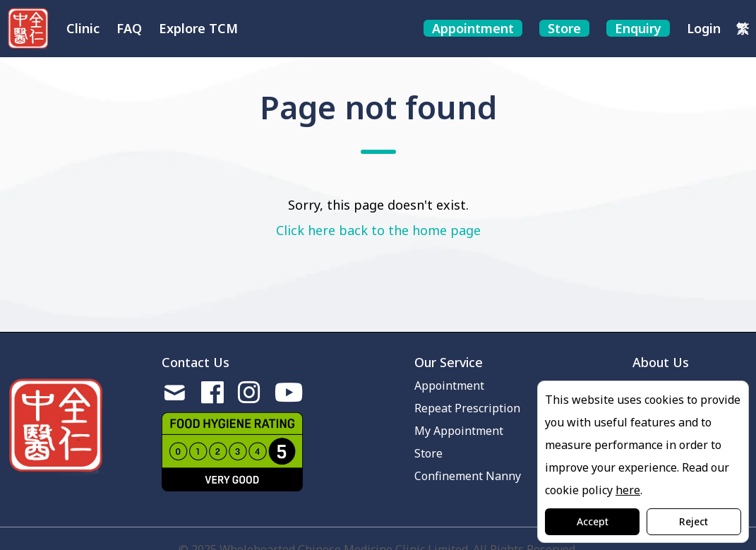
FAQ (129, 28)
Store (428, 453)
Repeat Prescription (467, 408)
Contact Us (196, 362)
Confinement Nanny (468, 476)
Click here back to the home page (378, 230)
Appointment (449, 385)
